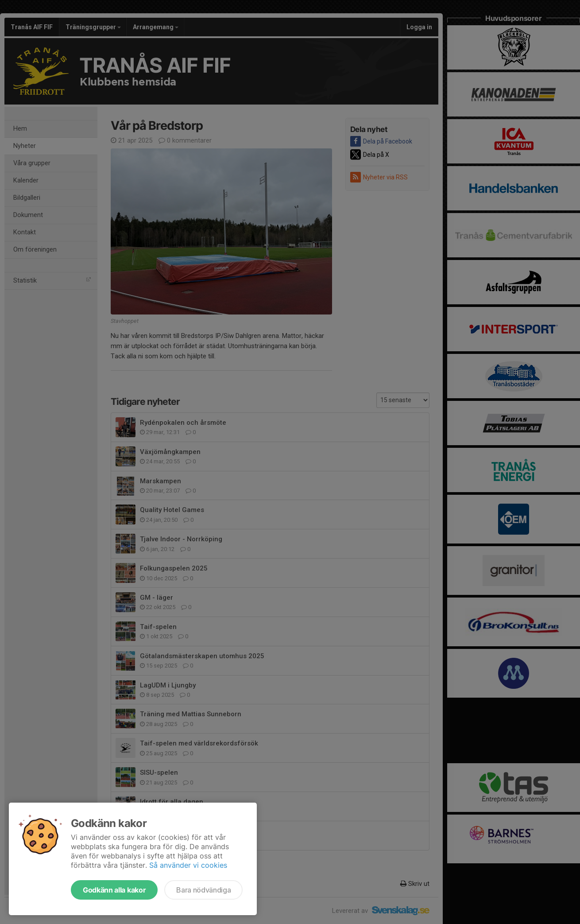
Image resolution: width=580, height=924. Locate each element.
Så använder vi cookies (188, 865)
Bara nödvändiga (203, 890)
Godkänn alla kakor (114, 890)
